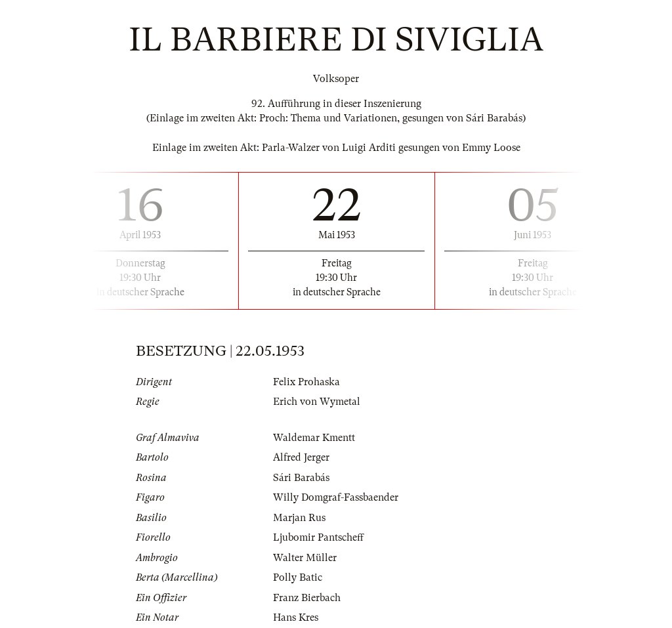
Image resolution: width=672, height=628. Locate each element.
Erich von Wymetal (317, 402)
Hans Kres (296, 618)
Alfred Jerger (301, 457)
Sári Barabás (301, 478)
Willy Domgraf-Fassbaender (336, 497)
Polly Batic (298, 577)
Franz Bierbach (307, 598)
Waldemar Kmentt (314, 438)
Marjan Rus (299, 518)
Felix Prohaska (306, 382)
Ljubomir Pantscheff (318, 537)
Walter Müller (305, 558)
